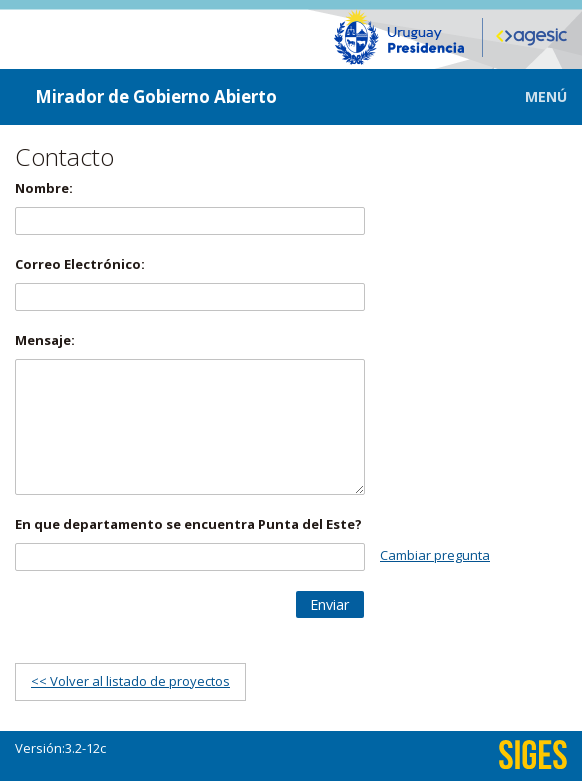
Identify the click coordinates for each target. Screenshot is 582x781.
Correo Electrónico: (80, 264)
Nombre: (44, 188)
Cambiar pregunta (435, 555)
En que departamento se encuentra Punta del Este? (188, 524)
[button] (531, 96)
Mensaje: (45, 340)
